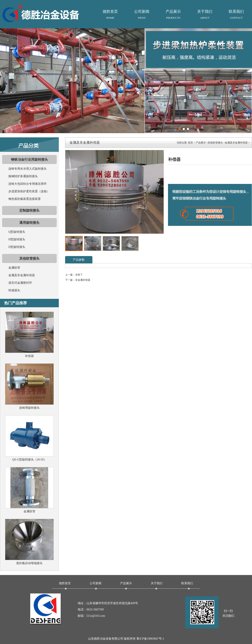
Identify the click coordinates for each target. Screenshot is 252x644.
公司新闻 (142, 15)
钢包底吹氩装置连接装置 (25, 199)
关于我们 (205, 15)
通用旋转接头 (29, 223)
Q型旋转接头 (17, 232)
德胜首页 (110, 15)
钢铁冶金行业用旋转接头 (29, 159)
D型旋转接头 (17, 247)
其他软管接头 (29, 258)
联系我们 (236, 15)
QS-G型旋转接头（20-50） (29, 460)
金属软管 (14, 268)
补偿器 (29, 356)
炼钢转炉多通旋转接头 (23, 176)
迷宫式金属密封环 (20, 283)
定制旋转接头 (29, 210)
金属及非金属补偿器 (22, 275)
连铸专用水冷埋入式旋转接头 (28, 169)
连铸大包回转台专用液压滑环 (28, 184)
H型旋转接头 (17, 239)
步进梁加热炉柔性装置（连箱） (29, 191)
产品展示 (173, 15)
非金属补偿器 (83, 280)
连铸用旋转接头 (29, 408)
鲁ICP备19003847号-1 (150, 639)
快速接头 (14, 290)
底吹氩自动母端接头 (29, 563)
